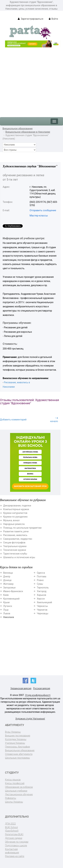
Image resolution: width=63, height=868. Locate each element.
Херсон (41, 599)
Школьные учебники (16, 791)
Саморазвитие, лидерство (18, 539)
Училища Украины (15, 743)
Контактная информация (12, 851)
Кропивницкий (11, 599)
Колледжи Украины (16, 739)
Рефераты (10, 798)
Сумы (40, 584)
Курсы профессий (15, 783)
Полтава (41, 576)
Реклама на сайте (15, 856)
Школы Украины (14, 802)
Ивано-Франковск (13, 591)
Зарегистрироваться (30, 19)
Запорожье (9, 588)
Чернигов (42, 610)
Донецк (7, 580)
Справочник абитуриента (19, 754)
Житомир (8, 584)
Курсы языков (13, 780)
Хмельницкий (44, 602)
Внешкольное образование (18, 129)
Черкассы (42, 606)
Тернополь (43, 588)
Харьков (41, 595)
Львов (7, 613)
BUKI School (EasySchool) (12, 829)
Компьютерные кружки (16, 509)
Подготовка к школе (16, 845)
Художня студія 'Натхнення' (30, 719)
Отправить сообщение (43, 210)
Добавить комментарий (13, 420)
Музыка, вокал (11, 520)
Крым (6, 602)
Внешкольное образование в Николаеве (28, 132)
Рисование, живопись (15, 535)
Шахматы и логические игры (19, 557)
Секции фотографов (14, 543)
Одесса (41, 573)
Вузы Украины (13, 732)
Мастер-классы (39, 216)
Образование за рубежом (19, 787)
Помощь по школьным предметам (22, 528)
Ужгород (42, 591)
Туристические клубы (15, 554)
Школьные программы (17, 758)
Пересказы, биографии (17, 747)
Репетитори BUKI (14, 834)
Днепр (7, 576)
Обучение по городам (17, 842)
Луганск (8, 606)
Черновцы (43, 613)
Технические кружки (15, 550)
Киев (6, 595)
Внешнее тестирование (18, 736)
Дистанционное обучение (19, 794)
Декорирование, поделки (17, 506)
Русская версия (42, 688)
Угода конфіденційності (38, 695)
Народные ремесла (14, 524)
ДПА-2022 (10, 824)
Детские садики (14, 838)
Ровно (40, 580)
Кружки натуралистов (15, 513)
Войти (53, 19)
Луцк (6, 610)
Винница (8, 573)
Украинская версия (21, 688)
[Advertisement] (32, 81)
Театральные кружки (15, 546)
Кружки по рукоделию (15, 517)
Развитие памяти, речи (16, 531)
